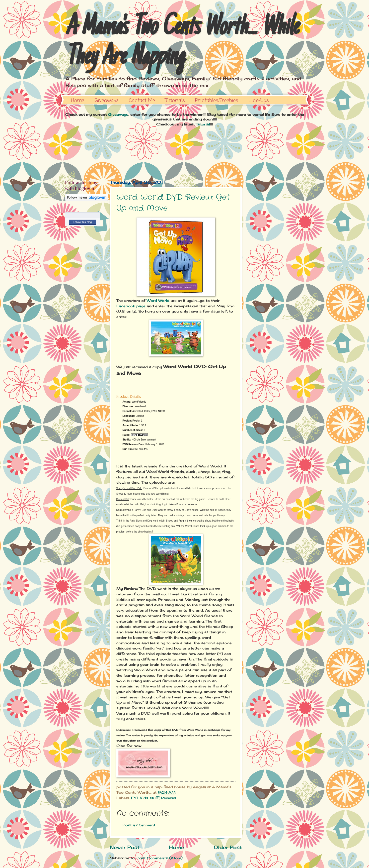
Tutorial (203, 124)
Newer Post (125, 847)
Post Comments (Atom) (160, 858)
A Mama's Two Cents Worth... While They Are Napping (182, 43)
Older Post (228, 847)
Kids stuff (149, 798)
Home (78, 101)
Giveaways (107, 101)
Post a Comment (139, 825)
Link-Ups (259, 101)
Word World (158, 300)
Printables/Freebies (217, 101)
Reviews (169, 798)
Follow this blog (82, 222)
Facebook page (131, 306)
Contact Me (142, 101)
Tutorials (175, 101)
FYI (134, 798)
